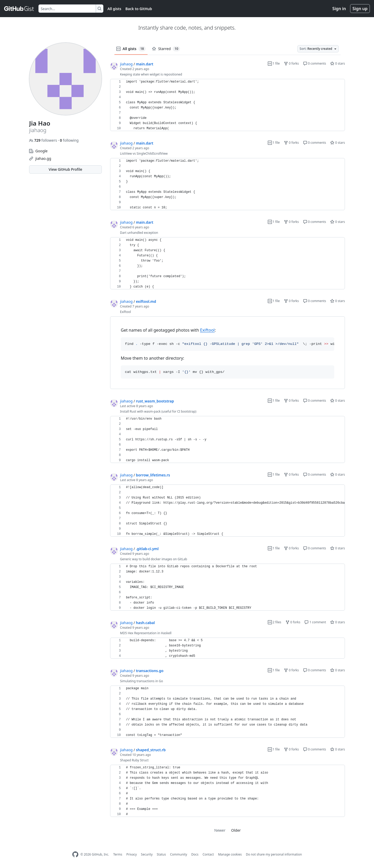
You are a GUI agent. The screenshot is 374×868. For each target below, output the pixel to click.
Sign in (339, 9)
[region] (228, 105)
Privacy (132, 854)
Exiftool (207, 330)
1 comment (315, 622)
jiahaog (126, 64)
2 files (275, 622)
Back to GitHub (139, 9)
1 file (274, 63)
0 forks (291, 63)
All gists (114, 9)
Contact (208, 854)
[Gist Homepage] (19, 9)
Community (179, 854)
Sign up (360, 9)
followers (44, 140)
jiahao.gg (43, 158)
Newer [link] (220, 830)
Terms (118, 854)
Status (161, 854)
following (69, 140)
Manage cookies (230, 854)
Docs (195, 854)
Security (147, 854)
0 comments (315, 63)
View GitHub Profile (65, 169)
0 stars (338, 63)
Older (236, 830)
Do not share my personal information (274, 854)
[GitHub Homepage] (75, 854)
